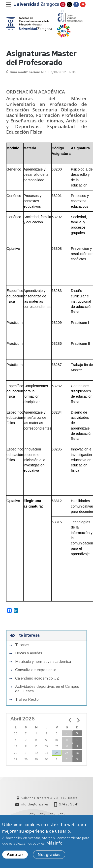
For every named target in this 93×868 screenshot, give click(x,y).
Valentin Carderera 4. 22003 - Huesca (49, 798)
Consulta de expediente (36, 670)
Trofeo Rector (28, 699)
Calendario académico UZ (37, 678)
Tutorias (22, 645)
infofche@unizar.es (34, 804)
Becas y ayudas (29, 653)
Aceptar (15, 856)
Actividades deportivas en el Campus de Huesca (47, 689)
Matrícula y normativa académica (43, 662)
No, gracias (49, 856)
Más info (54, 845)
